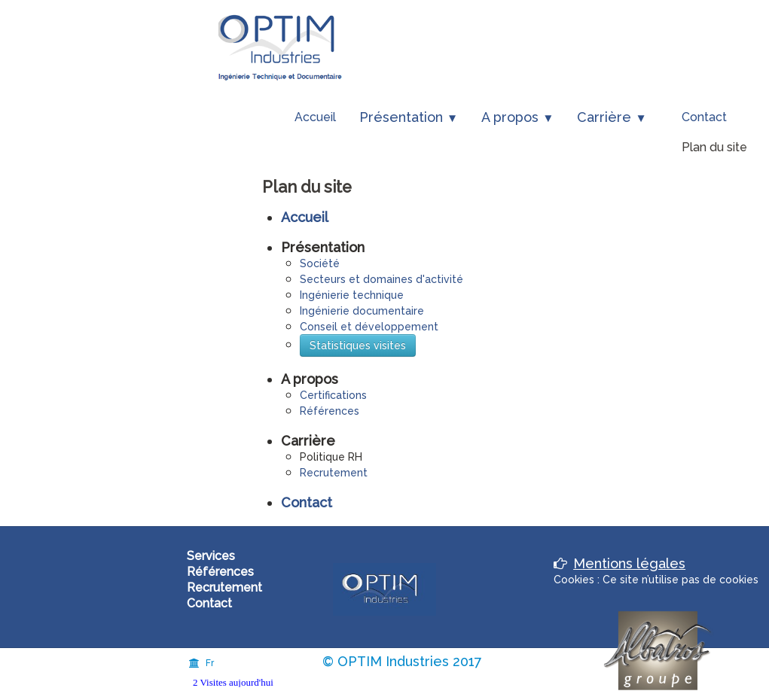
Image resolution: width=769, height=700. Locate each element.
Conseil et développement (369, 327)
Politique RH (331, 457)
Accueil (315, 117)
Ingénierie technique (352, 295)
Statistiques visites (358, 345)
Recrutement (334, 473)
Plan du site (714, 147)
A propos (517, 117)
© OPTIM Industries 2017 (402, 661)
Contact (704, 117)
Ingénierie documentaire (362, 311)
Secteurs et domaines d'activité (381, 279)
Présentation (409, 117)
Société (320, 263)
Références (330, 411)
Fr (201, 663)
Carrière (612, 117)
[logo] (281, 47)
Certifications (333, 395)
